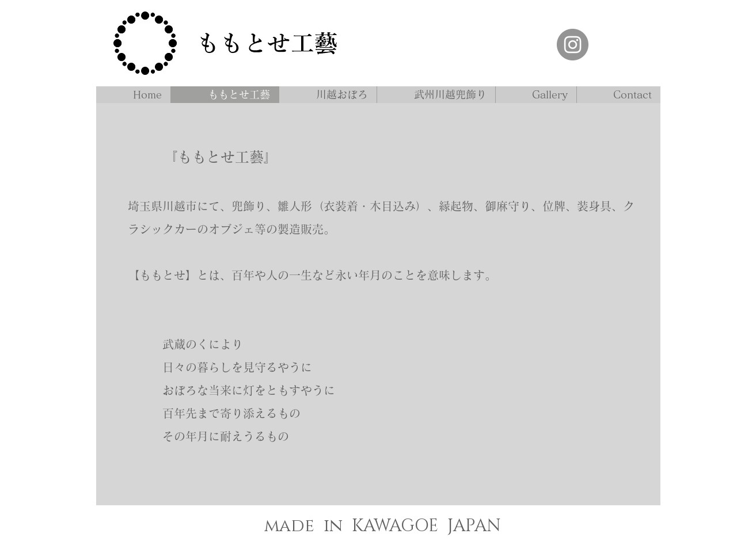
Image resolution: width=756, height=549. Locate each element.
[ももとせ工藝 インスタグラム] (573, 45)
